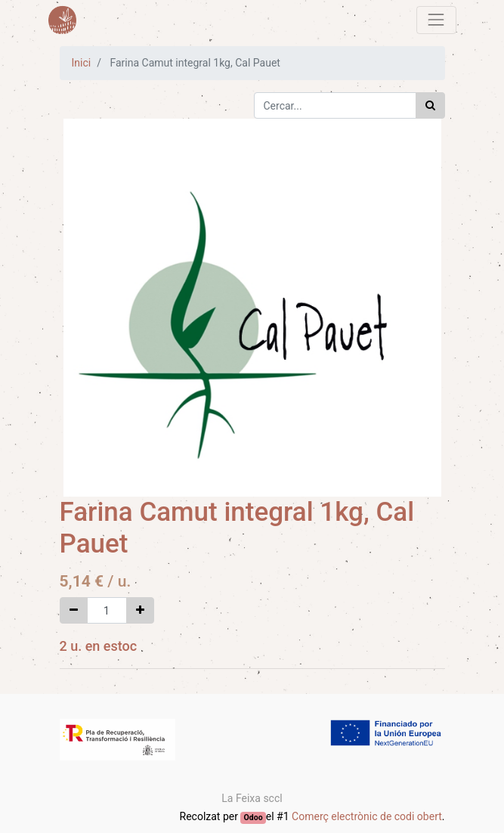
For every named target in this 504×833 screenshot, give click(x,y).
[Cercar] (430, 105)
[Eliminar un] (74, 610)
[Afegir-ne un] (140, 610)
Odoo (254, 818)
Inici (82, 63)
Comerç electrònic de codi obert (367, 816)
